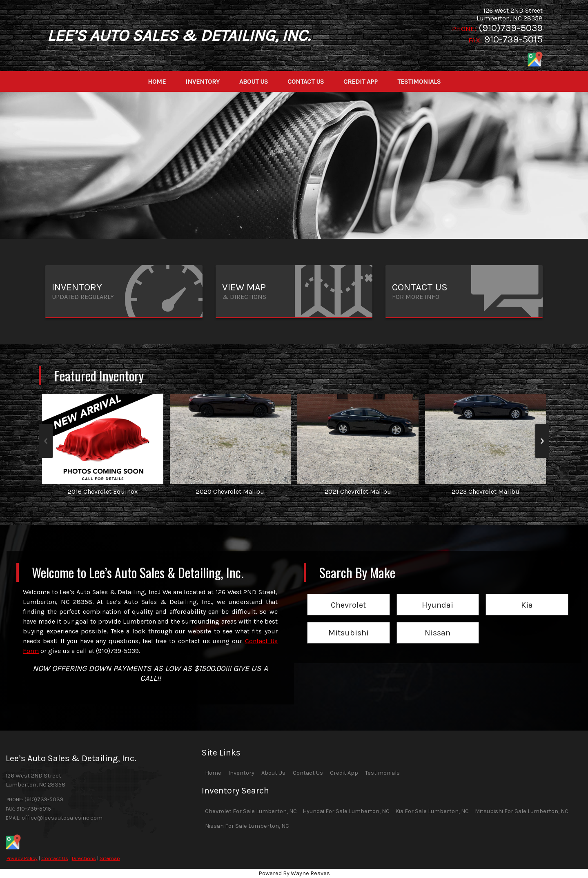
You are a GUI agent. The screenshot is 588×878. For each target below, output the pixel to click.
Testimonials (382, 773)
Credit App (344, 773)
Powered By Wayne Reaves (294, 873)
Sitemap (110, 858)
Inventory (241, 773)
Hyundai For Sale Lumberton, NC (346, 811)
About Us (273, 773)
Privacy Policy (22, 858)
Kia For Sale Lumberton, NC (432, 811)
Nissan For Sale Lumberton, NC (247, 826)
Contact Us (55, 858)
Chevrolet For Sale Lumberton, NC (251, 811)
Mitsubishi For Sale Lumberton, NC (522, 811)
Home (213, 773)
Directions (84, 858)
